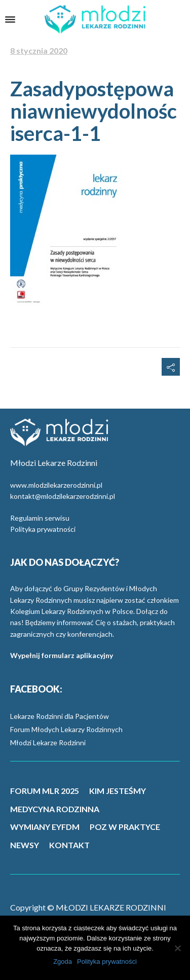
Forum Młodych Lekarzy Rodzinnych (66, 729)
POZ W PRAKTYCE (125, 827)
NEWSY (25, 845)
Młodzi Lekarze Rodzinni (48, 742)
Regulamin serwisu (40, 518)
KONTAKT (69, 845)
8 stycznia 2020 (39, 50)
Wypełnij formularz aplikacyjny (62, 655)
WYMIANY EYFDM (45, 827)
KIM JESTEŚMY (118, 791)
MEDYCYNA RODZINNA (55, 809)
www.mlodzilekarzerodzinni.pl (56, 485)
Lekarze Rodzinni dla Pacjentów (60, 716)
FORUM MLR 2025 (45, 791)
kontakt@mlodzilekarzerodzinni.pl (63, 496)
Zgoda (63, 961)
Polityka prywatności (43, 529)
